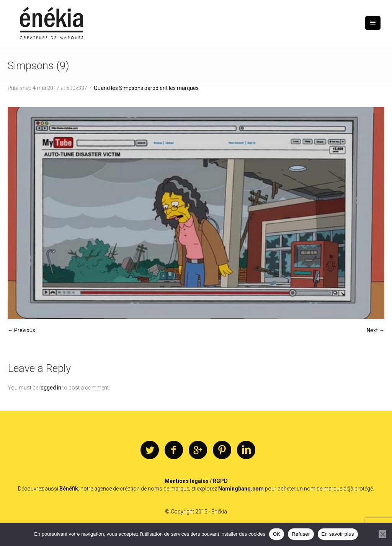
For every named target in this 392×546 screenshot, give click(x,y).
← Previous (21, 330)
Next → (376, 330)
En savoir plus (338, 534)
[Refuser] (382, 534)
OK (277, 534)
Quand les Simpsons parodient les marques (146, 88)
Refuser (301, 534)
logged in (50, 388)
